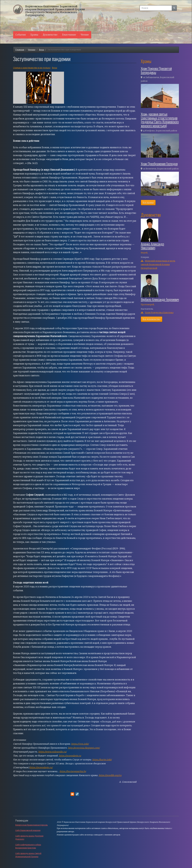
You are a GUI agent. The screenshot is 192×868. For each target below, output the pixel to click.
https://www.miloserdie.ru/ (52, 752)
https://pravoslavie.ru (70, 756)
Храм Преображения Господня (159, 164)
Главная (20, 50)
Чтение (85, 35)
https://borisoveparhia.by (73, 771)
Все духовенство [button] (152, 319)
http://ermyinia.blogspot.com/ (84, 748)
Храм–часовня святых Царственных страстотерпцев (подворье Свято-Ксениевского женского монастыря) (160, 120)
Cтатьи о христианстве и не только (32, 68)
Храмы (34, 35)
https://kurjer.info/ (102, 760)
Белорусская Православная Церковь (31, 825)
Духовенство (50, 35)
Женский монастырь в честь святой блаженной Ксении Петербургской (158, 264)
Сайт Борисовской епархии (28, 830)
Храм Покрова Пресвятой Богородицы (156, 70)
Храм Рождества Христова (159, 313)
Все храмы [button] (148, 203)
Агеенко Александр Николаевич (152, 246)
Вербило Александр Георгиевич (160, 299)
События (21, 35)
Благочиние (69, 35)
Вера (42, 50)
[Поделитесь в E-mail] (72, 794)
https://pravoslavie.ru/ (41, 767)
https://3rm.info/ (80, 744)
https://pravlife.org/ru (110, 775)
